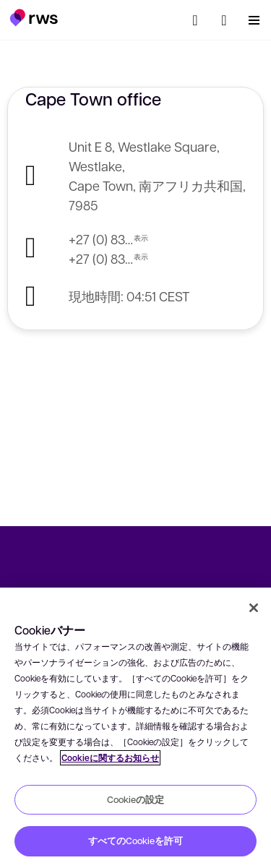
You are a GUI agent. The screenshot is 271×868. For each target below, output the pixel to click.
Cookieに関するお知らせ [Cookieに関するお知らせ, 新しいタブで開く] (110, 758)
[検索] (195, 20)
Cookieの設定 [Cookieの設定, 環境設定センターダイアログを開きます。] (135, 799)
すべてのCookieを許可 (135, 841)
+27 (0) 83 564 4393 (101, 258)
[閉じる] (254, 608)
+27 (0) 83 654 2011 (101, 239)
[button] (34, 17)
